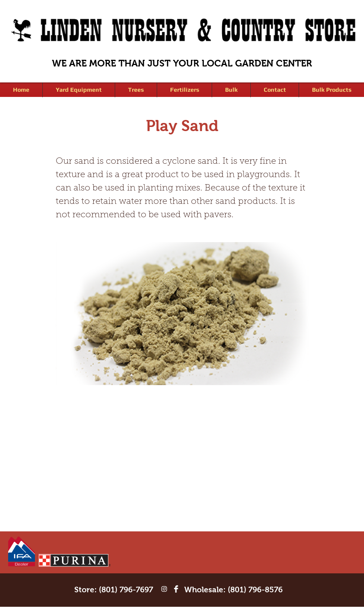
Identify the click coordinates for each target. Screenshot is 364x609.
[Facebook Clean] (176, 589)
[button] (136, 90)
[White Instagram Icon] (164, 589)
